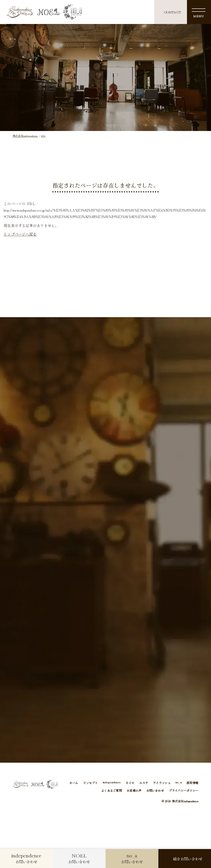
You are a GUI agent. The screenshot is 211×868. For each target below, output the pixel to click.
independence (112, 783)
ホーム (74, 783)
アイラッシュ (162, 783)
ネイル (130, 783)
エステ (144, 783)
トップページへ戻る (20, 234)
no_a (179, 783)
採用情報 (192, 783)
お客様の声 (134, 791)
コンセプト (90, 783)
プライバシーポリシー (183, 791)
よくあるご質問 (112, 791)
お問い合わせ (155, 791)
